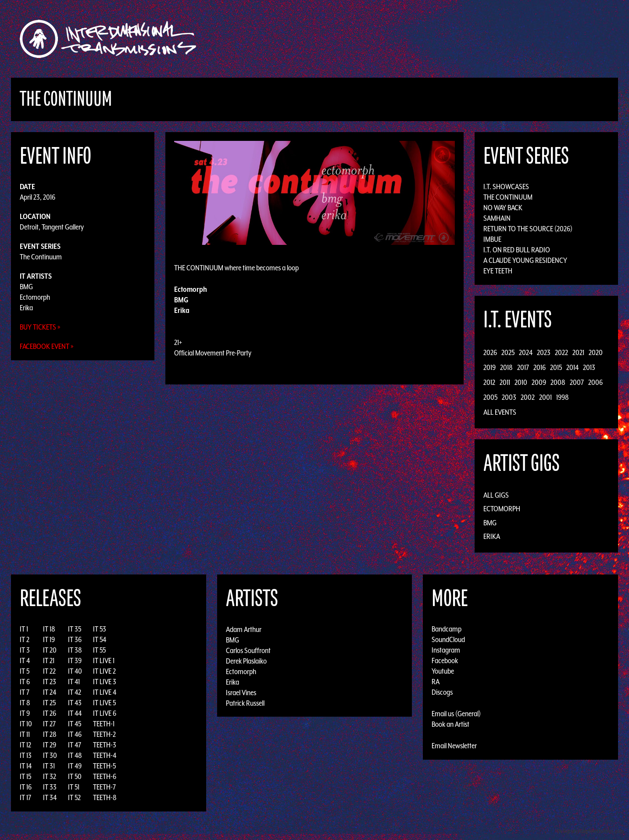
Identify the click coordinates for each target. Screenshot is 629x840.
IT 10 (26, 724)
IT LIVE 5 (104, 703)
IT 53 (100, 629)
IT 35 (75, 629)
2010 (521, 382)
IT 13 (26, 755)
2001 (545, 397)
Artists (386, 39)
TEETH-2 (104, 734)
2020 (596, 352)
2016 (540, 367)
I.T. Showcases (506, 187)
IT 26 (50, 713)
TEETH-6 (105, 776)
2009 (539, 382)
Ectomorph (35, 297)
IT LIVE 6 (105, 713)
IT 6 (25, 682)
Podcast (507, 39)
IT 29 (50, 745)
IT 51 (74, 787)
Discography (345, 39)
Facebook (445, 661)
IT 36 (75, 639)
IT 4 (25, 661)
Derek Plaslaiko (246, 661)
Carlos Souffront (248, 650)
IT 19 (49, 639)
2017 (523, 367)
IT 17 (25, 797)
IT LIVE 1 (104, 661)
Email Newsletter (454, 746)
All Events (500, 412)
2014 (572, 367)
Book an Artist (450, 724)
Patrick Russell (245, 703)
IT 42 (75, 692)
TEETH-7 (104, 787)
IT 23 (50, 682)
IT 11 (25, 734)
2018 (506, 367)
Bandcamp (447, 629)
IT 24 (50, 692)
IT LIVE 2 (104, 671)
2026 (490, 352)
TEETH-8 (105, 797)
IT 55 (99, 650)
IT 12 (25, 745)
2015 (556, 367)
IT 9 (25, 713)
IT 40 (75, 671)
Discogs (442, 692)
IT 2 (25, 639)
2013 (589, 367)
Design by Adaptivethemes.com (590, 831)
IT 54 (100, 639)
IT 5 (25, 671)
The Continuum (41, 257)
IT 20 (50, 650)
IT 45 (75, 724)
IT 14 (26, 766)
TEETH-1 (104, 724)
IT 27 (49, 724)
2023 (544, 352)
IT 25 (49, 703)
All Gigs (496, 495)
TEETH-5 (104, 766)
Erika (26, 308)
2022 (561, 352)
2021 (578, 352)
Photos (474, 39)
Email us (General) (456, 714)
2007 (577, 382)
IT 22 (49, 671)
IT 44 (75, 713)
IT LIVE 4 (105, 692)
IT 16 (26, 787)
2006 (595, 382)
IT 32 (50, 776)
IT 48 (75, 755)
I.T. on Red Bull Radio (517, 250)
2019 (490, 367)
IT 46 (75, 734)
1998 (563, 397)
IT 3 (25, 650)
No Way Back (503, 208)
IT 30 (50, 755)
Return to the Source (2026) (528, 229)
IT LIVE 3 (105, 682)
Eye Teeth (498, 271)
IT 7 (25, 692)
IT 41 (74, 682)
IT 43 (75, 703)
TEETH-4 (105, 755)
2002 (528, 397)
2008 (558, 382)
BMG (26, 287)
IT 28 (50, 734)
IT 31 (49, 766)
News (446, 39)
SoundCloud (448, 639)
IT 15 (25, 776)
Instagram (446, 650)
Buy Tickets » (40, 327)
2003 (509, 397)
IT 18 (49, 629)
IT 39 (75, 661)
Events (418, 39)
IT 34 (50, 797)
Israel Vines (241, 692)
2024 (526, 352)
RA (436, 682)
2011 (505, 382)
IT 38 (75, 650)
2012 (489, 382)
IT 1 (24, 629)
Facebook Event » (47, 346)
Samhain (497, 218)
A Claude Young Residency (525, 260)
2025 (508, 352)
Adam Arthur (244, 629)
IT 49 (75, 766)
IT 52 (74, 797)
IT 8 (25, 703)
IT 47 (75, 745)
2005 (490, 397)
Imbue (492, 239)
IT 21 (49, 661)
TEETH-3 (105, 745)
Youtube (443, 671)
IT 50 (75, 776)
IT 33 (50, 787)
